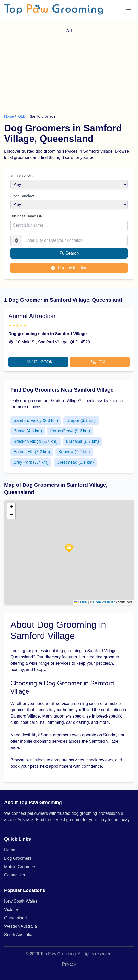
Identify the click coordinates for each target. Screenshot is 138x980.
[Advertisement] (69, 74)
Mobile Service (22, 176)
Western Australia (21, 926)
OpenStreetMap (104, 602)
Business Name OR (27, 216)
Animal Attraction (32, 316)
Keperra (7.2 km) (74, 452)
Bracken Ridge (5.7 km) (36, 441)
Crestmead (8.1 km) (75, 462)
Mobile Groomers (20, 867)
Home (9, 116)
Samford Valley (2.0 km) (36, 420)
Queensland (15, 918)
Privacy (69, 964)
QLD (22, 116)
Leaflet (81, 602)
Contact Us (15, 875)
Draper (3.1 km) (81, 420)
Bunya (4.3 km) (28, 431)
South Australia (18, 935)
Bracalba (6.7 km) (82, 441)
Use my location (69, 268)
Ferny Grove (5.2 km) (70, 431)
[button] (69, 548)
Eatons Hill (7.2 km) (32, 452)
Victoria (11, 910)
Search (69, 253)
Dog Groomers (18, 858)
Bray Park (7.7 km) (31, 462)
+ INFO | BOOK (38, 362)
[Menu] (129, 9)
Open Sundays (23, 196)
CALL (100, 362)
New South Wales (21, 901)
